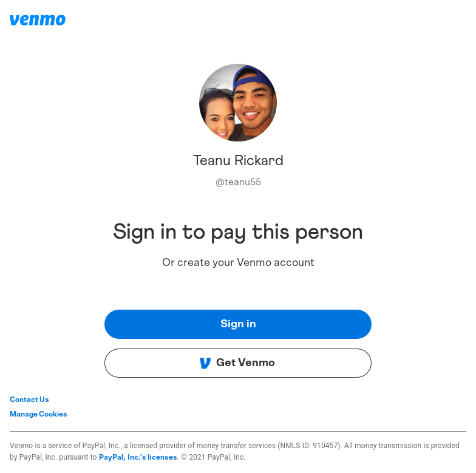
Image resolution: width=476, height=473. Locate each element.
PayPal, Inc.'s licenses (138, 457)
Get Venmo (237, 363)
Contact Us (29, 400)
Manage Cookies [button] (39, 414)
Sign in (238, 324)
